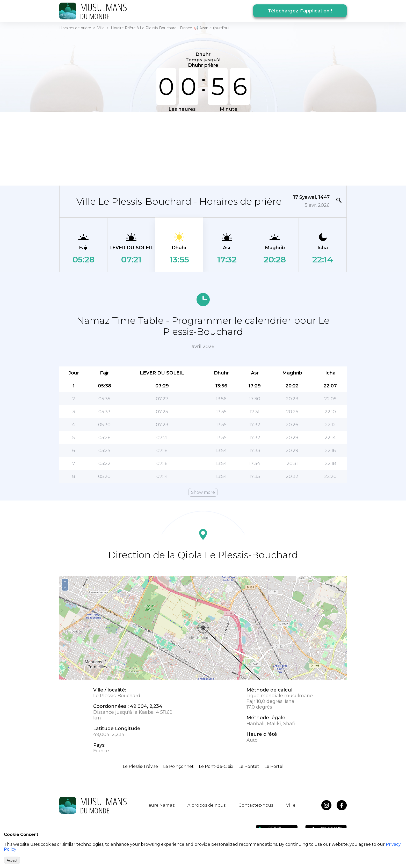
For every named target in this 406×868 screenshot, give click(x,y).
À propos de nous (206, 805)
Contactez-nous (256, 805)
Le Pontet (249, 766)
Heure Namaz (160, 805)
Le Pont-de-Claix (216, 766)
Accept (12, 860)
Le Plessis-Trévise (140, 766)
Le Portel (274, 766)
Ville (101, 28)
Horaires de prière (75, 28)
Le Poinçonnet (178, 766)
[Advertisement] (203, 148)
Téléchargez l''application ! (300, 11)
